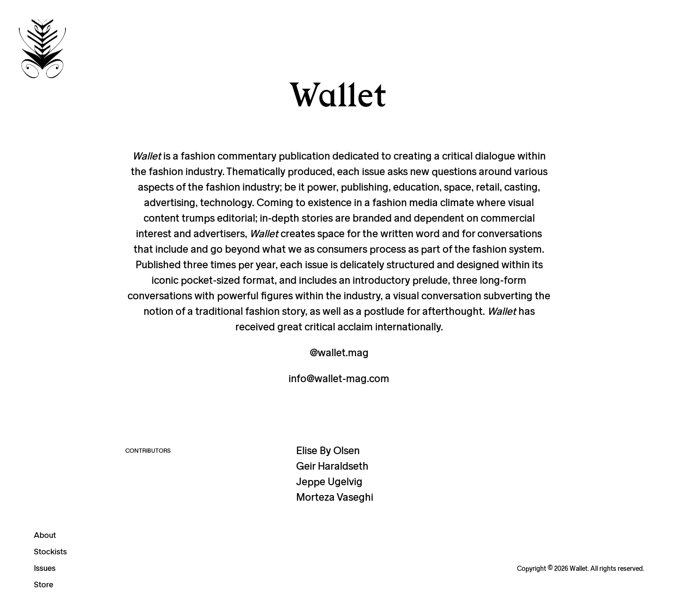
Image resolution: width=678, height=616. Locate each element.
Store (44, 584)
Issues (45, 568)
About (45, 535)
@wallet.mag (339, 352)
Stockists (50, 551)
